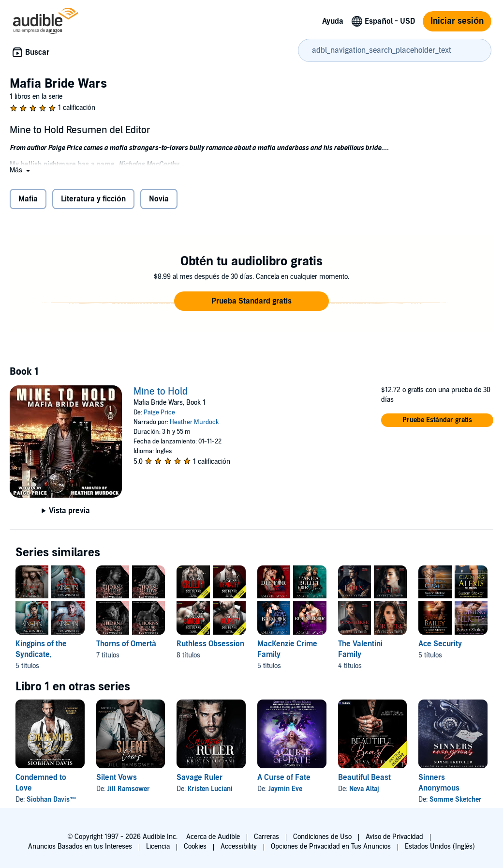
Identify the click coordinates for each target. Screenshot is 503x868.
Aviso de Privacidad (394, 837)
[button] (21, 170)
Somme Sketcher (456, 799)
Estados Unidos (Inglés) (440, 846)
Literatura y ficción (93, 199)
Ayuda (333, 21)
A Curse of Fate (284, 777)
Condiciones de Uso (322, 837)
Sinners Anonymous (439, 783)
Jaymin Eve (285, 789)
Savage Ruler (200, 777)
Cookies (195, 846)
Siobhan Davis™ (52, 799)
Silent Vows (117, 777)
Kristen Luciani (210, 789)
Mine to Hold (161, 392)
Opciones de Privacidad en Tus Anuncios (331, 846)
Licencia (158, 846)
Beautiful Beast (364, 777)
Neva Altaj (364, 789)
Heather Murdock (194, 422)
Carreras (266, 837)
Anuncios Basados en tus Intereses (80, 846)
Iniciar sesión (457, 21)
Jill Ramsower (129, 789)
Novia (159, 199)
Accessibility (239, 846)
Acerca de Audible (213, 837)
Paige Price (159, 412)
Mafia (28, 199)
